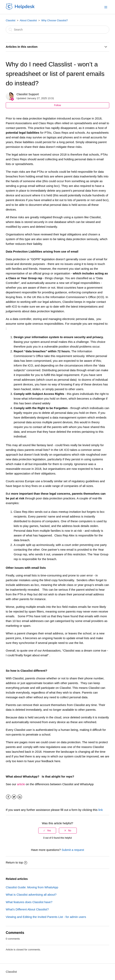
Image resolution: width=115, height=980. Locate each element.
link (101, 810)
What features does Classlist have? (29, 902)
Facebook (8, 797)
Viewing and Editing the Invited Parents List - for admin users (46, 917)
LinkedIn (20, 797)
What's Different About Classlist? (27, 909)
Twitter (14, 797)
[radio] (47, 831)
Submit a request (73, 850)
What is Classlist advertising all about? (31, 895)
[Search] (57, 30)
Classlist (11, 20)
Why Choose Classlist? (55, 20)
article (21, 784)
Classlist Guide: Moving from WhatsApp (32, 887)
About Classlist (28, 20)
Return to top (16, 862)
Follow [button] (58, 105)
